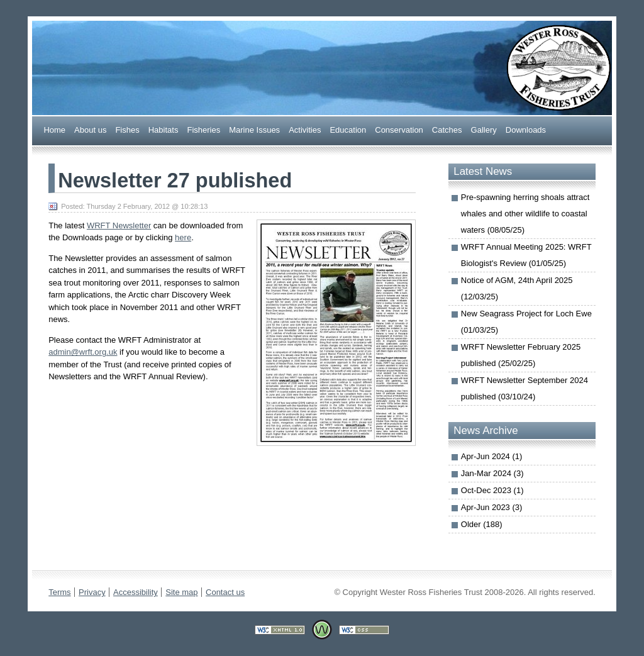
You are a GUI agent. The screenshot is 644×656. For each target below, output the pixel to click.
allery (484, 129)
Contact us (225, 592)
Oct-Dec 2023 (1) (492, 490)
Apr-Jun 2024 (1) (492, 456)
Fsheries (203, 129)
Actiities (305, 129)
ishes (127, 129)
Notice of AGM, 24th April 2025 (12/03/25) (517, 288)
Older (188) (482, 524)
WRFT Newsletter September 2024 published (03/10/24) (525, 388)
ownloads (526, 129)
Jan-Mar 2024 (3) (492, 473)
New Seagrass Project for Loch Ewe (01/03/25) (526, 322)
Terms (59, 592)
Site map (181, 592)
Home (54, 129)
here (183, 237)
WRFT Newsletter (119, 225)
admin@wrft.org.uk (83, 352)
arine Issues (254, 129)
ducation (348, 129)
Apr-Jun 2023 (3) (492, 507)
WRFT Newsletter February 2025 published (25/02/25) (521, 355)
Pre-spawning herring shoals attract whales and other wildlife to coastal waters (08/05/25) (525, 214)
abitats (164, 129)
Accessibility (136, 592)
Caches (447, 129)
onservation (399, 129)
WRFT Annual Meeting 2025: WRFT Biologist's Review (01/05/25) (526, 255)
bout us (90, 129)
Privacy (92, 592)
